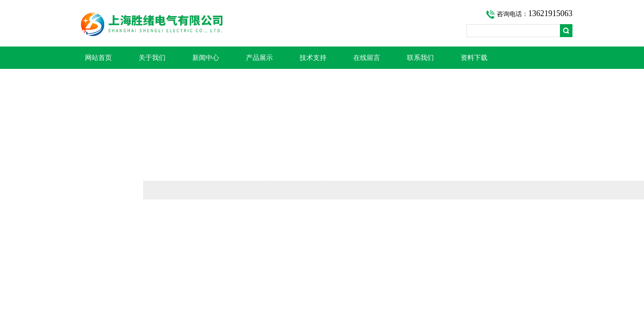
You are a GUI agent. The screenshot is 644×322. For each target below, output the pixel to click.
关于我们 (152, 58)
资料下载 (474, 58)
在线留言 (367, 58)
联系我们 (420, 58)
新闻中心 (206, 58)
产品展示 (259, 58)
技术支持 (313, 58)
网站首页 (98, 58)
